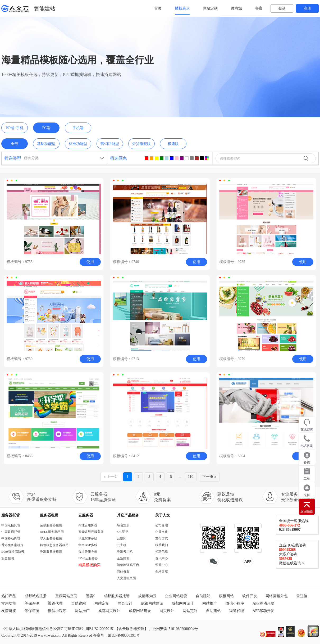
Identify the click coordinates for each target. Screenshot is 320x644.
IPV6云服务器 (88, 558)
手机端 (78, 128)
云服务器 (86, 515)
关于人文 (163, 515)
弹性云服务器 (88, 525)
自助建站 (203, 596)
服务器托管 (11, 515)
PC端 (46, 128)
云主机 (122, 545)
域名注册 (123, 525)
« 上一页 (111, 477)
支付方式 (162, 538)
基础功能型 (46, 144)
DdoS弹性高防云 (13, 552)
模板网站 (226, 596)
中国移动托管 (11, 538)
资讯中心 (162, 558)
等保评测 (32, 603)
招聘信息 (162, 552)
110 (191, 477)
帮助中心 (162, 565)
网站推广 (210, 603)
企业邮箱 (123, 558)
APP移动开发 (263, 603)
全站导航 (162, 572)
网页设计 (125, 603)
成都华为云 (147, 596)
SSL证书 (123, 532)
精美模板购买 (89, 565)
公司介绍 (162, 525)
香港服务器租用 (51, 552)
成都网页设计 (183, 603)
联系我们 (162, 545)
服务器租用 (49, 515)
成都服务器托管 (117, 596)
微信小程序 (235, 603)
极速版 (173, 144)
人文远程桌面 (126, 578)
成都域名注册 (36, 596)
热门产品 (9, 596)
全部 (15, 144)
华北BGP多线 (88, 538)
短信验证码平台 (128, 565)
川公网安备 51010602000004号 (173, 629)
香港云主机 (125, 552)
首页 (158, 8)
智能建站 (45, 8)
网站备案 (123, 572)
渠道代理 (55, 603)
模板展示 (182, 8)
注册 (307, 8)
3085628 (285, 559)
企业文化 (162, 532)
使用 (90, 262)
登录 (282, 8)
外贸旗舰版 (141, 144)
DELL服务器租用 (52, 532)
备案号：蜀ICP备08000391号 (116, 635)
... (180, 477)
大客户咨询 (288, 554)
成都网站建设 (152, 603)
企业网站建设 (176, 596)
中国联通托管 (11, 532)
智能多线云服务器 (91, 532)
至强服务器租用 (51, 525)
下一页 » (209, 477)
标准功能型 (78, 144)
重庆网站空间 (66, 596)
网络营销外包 (277, 596)
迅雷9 (91, 596)
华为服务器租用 (51, 538)
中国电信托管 (11, 525)
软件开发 (250, 596)
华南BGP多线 (88, 545)
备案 (259, 8)
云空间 (122, 538)
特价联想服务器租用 (54, 545)
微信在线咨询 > (292, 563)
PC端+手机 (14, 128)
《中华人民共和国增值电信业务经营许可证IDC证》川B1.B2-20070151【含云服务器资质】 (75, 629)
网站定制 (210, 8)
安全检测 (8, 558)
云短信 (302, 596)
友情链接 (9, 611)
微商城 (236, 8)
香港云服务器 (88, 552)
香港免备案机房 (12, 545)
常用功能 (9, 603)
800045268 (287, 550)
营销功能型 (110, 144)
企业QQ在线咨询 (293, 545)
